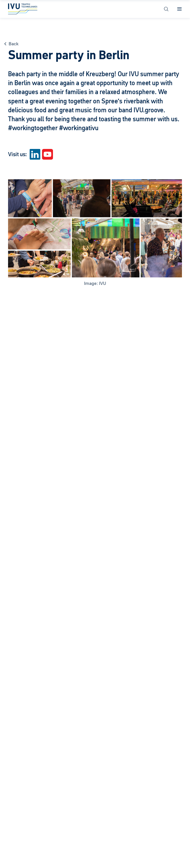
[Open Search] (166, 9)
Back (14, 44)
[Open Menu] (179, 9)
